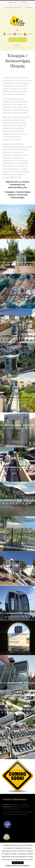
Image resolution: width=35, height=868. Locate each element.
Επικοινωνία (28, 7)
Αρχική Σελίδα (13, 2)
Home (17, 45)
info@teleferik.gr (22, 814)
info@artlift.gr (11, 814)
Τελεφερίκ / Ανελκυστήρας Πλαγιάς (18, 5)
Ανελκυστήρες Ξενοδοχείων (13, 7)
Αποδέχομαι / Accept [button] (18, 863)
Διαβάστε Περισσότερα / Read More (17, 865)
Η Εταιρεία (23, 2)
